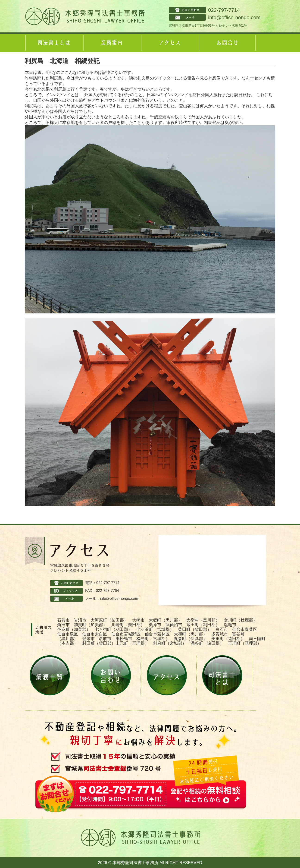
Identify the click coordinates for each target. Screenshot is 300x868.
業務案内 (112, 43)
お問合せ (227, 43)
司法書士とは (54, 43)
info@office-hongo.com (234, 17)
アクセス (169, 43)
